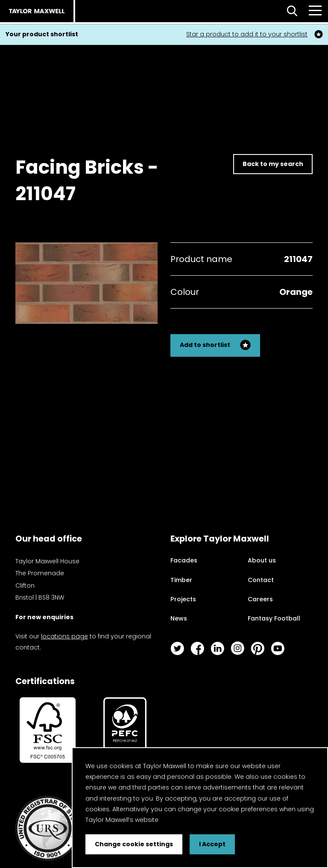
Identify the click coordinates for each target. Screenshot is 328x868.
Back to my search (273, 164)
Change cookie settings (134, 844)
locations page (64, 636)
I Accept (212, 844)
